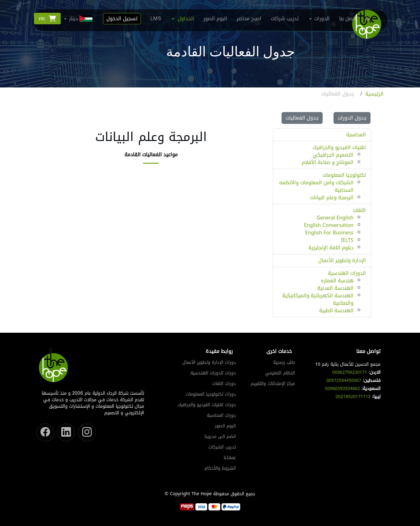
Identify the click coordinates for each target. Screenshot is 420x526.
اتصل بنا (348, 19)
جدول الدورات (352, 118)
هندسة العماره (337, 281)
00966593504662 (343, 389)
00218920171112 (353, 397)
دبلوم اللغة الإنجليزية (331, 248)
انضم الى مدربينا (220, 437)
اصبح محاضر (249, 19)
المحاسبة (356, 135)
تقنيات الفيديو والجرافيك (339, 147)
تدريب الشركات (222, 447)
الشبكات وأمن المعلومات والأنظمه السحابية (316, 186)
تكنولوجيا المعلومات (344, 175)
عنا (368, 19)
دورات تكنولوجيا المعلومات (211, 394)
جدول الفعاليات (302, 118)
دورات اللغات (224, 384)
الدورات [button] (322, 19)
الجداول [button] (186, 19)
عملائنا (230, 458)
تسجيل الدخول (122, 19)
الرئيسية (374, 94)
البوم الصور (215, 19)
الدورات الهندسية (347, 273)
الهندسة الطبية (336, 310)
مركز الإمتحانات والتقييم (273, 384)
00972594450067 (344, 380)
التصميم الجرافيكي (333, 155)
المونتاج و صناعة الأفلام (328, 162)
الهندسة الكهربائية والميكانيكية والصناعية (318, 299)
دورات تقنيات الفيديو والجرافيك (207, 405)
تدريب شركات (285, 19)
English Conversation (329, 225)
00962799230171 (350, 372)
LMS (156, 19)
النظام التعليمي (280, 373)
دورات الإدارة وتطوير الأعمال (209, 363)
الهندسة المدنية (335, 288)
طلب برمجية (284, 363)
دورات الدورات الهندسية (213, 373)
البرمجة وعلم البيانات (332, 197)
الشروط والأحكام (220, 468)
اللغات (359, 210)
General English (335, 218)
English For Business (329, 233)
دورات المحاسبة (221, 416)
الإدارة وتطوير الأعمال (342, 260)
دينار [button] (81, 19)
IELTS (347, 240)
